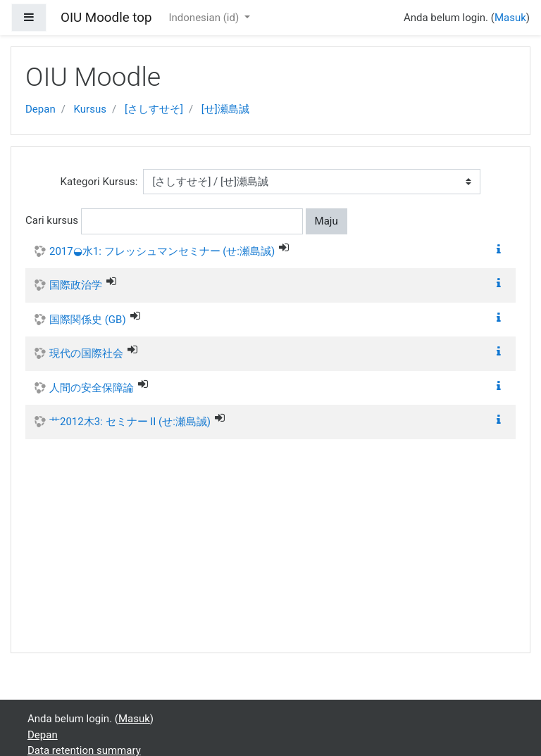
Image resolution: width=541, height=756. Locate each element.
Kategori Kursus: (99, 182)
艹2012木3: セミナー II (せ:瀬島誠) (130, 422)
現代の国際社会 (86, 353)
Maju (327, 221)
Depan (41, 109)
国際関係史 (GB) (88, 320)
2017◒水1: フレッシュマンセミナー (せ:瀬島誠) (162, 251)
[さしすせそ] (154, 109)
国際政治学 (76, 285)
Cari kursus (52, 220)
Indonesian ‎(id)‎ (205, 18)
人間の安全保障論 (92, 388)
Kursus (90, 109)
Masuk (510, 18)
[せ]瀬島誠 (225, 109)
